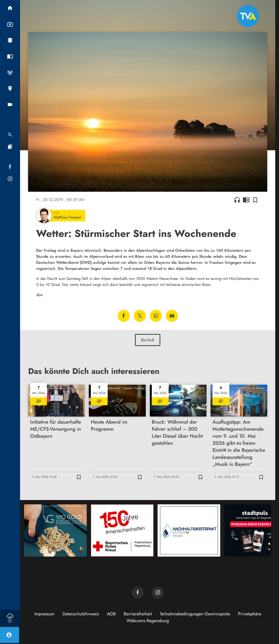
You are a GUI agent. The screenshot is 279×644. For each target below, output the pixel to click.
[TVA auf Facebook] (138, 592)
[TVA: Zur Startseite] (248, 16)
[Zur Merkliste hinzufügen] (255, 200)
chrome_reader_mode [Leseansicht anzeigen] (246, 200)
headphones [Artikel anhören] (237, 200)
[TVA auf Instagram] (158, 592)
